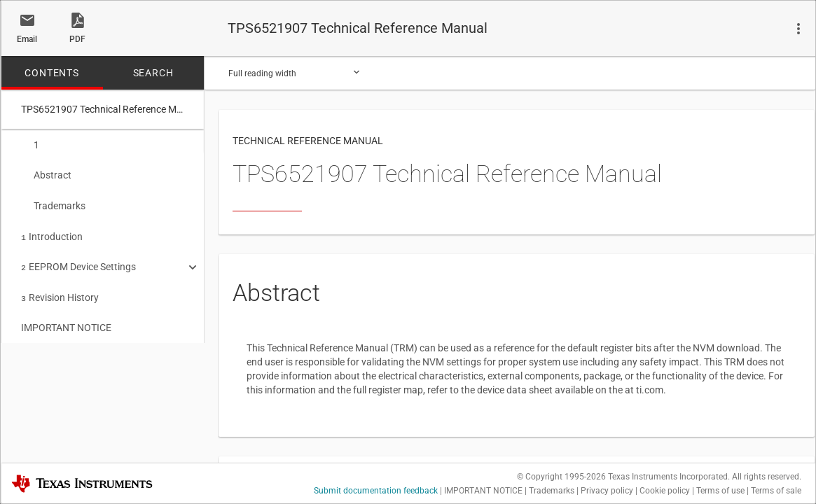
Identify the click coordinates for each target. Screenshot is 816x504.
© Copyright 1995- (561, 477)
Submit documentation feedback (376, 491)
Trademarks (53, 203)
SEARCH (153, 73)
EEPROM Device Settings (78, 261)
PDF (77, 39)
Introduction (52, 232)
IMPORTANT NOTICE (66, 319)
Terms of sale (776, 491)
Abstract (46, 174)
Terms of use (720, 491)
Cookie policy (665, 491)
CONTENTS (51, 73)
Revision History (60, 290)
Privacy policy (607, 491)
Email (27, 39)
